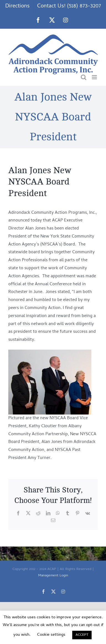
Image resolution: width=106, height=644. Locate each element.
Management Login (53, 576)
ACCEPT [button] (82, 635)
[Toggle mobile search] (84, 77)
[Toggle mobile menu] (95, 77)
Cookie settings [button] (51, 635)
